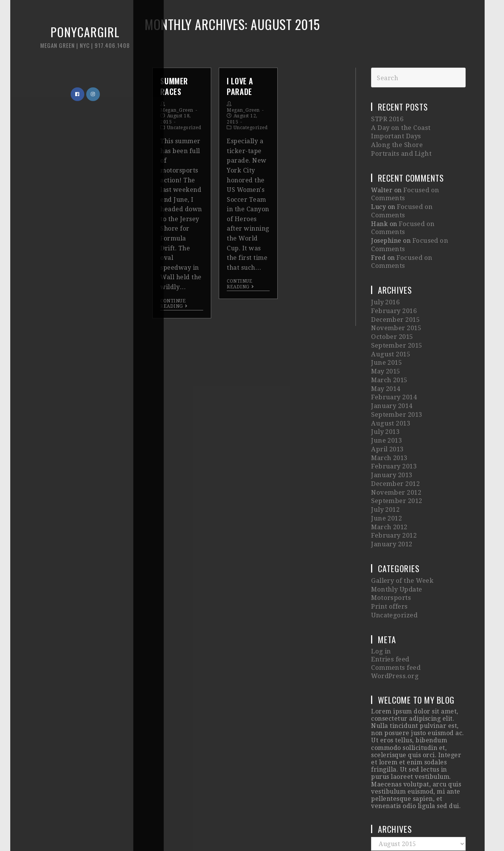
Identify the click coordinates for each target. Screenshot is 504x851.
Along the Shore (396, 142)
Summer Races (174, 86)
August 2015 (390, 319)
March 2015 (389, 342)
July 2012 (385, 457)
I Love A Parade (240, 86)
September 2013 (396, 373)
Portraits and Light (401, 149)
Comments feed (395, 603)
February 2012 (393, 480)
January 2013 (391, 426)
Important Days (395, 134)
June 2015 (386, 327)
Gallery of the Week (402, 523)
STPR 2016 (387, 119)
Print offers (389, 546)
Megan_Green (177, 110)
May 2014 (386, 350)
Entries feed (390, 596)
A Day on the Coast (400, 127)
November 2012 (396, 442)
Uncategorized (184, 128)
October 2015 (392, 304)
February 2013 (393, 418)
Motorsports (390, 539)
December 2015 (395, 288)
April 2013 (387, 403)
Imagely (381, 829)
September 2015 (396, 311)
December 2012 (395, 434)
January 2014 (391, 365)
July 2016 (385, 273)
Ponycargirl (66, 42)
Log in (381, 589)
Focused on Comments (431, 200)
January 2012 (391, 488)
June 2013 (386, 396)
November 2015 (396, 296)
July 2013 (385, 388)
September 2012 (396, 449)
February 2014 (393, 357)
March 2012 (389, 472)
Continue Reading (174, 304)
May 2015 (386, 334)
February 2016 (393, 281)
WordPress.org (394, 611)
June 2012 (386, 465)
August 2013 (390, 380)
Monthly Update (396, 531)
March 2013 (389, 411)
